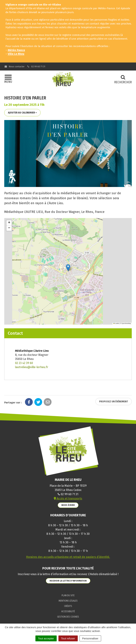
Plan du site (68, 595)
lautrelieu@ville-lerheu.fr (32, 367)
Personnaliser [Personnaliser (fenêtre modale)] (90, 638)
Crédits (68, 606)
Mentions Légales (68, 601)
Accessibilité (68, 611)
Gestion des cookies (68, 617)
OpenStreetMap (126, 323)
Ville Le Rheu (16, 54)
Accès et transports (68, 498)
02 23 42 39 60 (24, 363)
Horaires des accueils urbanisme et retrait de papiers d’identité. (68, 557)
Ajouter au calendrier (22, 113)
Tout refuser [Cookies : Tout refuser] (68, 638)
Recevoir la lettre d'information (68, 581)
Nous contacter (14, 66)
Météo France (16, 50)
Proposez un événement (114, 402)
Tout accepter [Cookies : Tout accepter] (46, 638)
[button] (68, 268)
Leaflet (116, 323)
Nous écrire (68, 505)
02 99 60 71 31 (36, 66)
